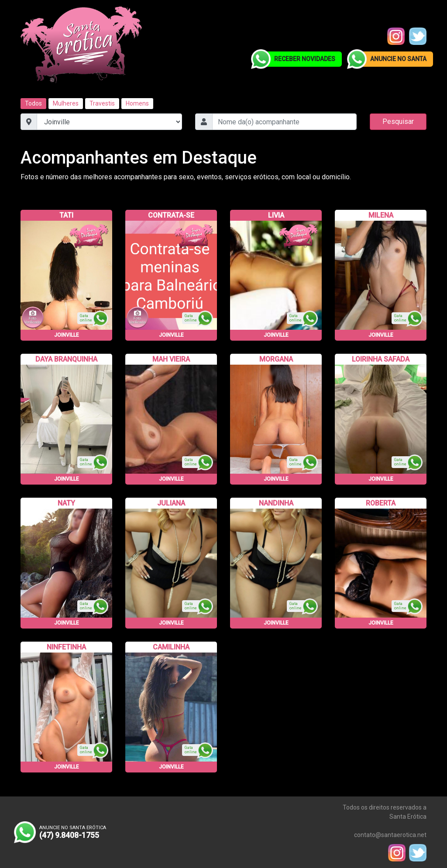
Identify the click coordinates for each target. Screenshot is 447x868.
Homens (137, 103)
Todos (33, 103)
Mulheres (66, 103)
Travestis (102, 103)
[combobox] (284, 122)
